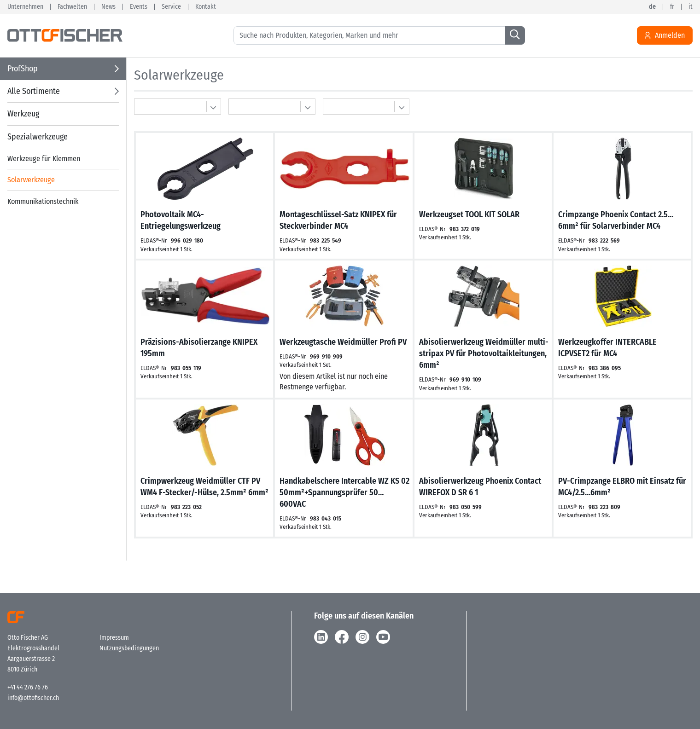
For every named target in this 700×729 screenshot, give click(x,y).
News (108, 7)
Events (139, 7)
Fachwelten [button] (72, 7)
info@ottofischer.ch (33, 698)
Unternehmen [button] (25, 7)
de (652, 7)
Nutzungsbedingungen (129, 648)
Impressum (114, 638)
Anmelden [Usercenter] (665, 35)
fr (672, 7)
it (691, 7)
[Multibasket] (178, 107)
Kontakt (206, 7)
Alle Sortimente (34, 91)
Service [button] (171, 7)
